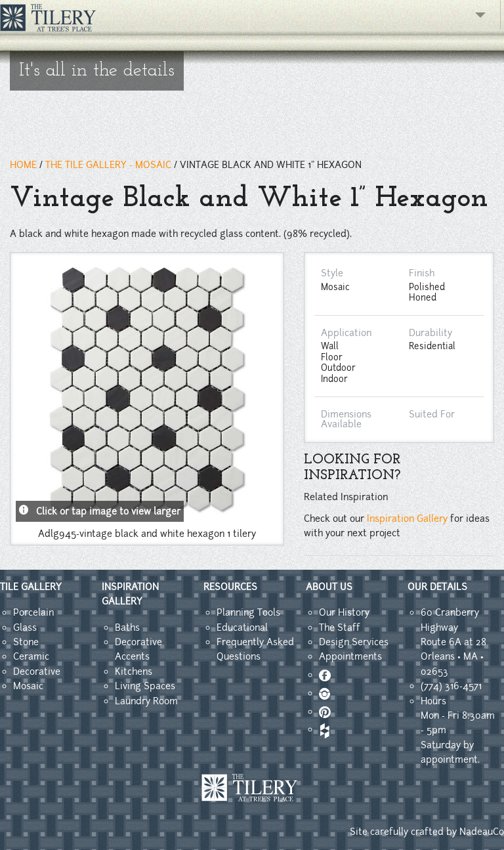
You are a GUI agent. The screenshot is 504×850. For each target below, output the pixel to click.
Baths (127, 627)
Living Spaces (145, 686)
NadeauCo (482, 832)
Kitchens (134, 671)
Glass (25, 627)
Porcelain (33, 612)
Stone (26, 642)
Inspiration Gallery (407, 519)
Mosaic (28, 686)
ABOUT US (329, 587)
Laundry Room (146, 701)
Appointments (350, 656)
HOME (23, 165)
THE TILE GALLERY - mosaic (108, 165)
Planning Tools (248, 612)
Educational (242, 627)
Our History (344, 612)
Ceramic (31, 656)
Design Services (354, 642)
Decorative (37, 671)
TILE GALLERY (31, 587)
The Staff (340, 627)
